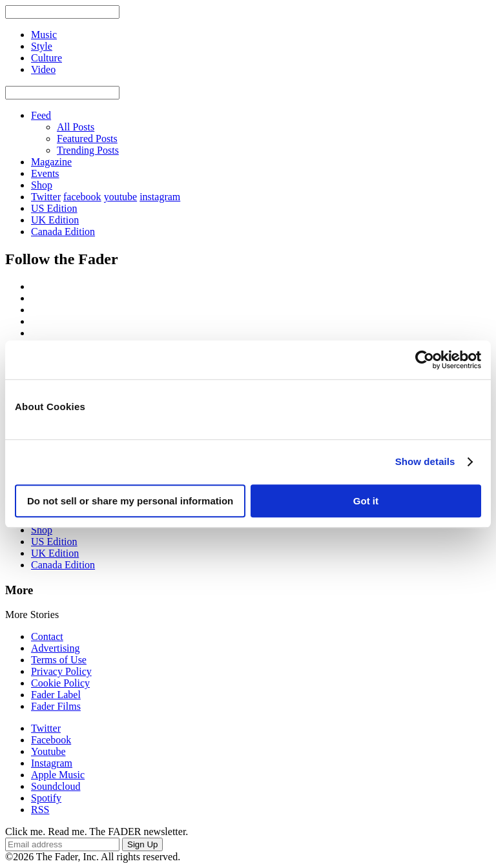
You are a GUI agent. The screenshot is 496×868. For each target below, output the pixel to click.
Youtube (48, 751)
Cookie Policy (60, 683)
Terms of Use (59, 660)
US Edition (54, 208)
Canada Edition (63, 232)
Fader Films (56, 706)
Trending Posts (88, 150)
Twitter (46, 197)
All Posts (76, 127)
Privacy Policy (61, 671)
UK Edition (55, 220)
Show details (425, 461)
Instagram (52, 763)
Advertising (56, 648)
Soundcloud (56, 786)
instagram (160, 197)
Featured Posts (87, 139)
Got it (366, 501)
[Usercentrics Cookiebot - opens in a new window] (425, 360)
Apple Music (58, 775)
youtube (121, 197)
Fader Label (56, 695)
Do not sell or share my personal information (130, 501)
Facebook (51, 740)
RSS (40, 810)
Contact (47, 636)
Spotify (46, 798)
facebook (82, 197)
